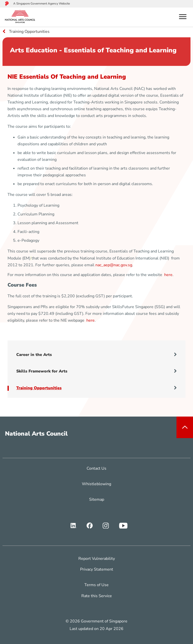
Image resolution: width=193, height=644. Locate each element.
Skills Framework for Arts (96, 371)
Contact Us (96, 468)
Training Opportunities (96, 388)
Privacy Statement (97, 569)
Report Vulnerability (97, 559)
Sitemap (97, 499)
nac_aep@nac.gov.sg (114, 265)
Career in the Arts (96, 355)
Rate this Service (97, 596)
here (168, 275)
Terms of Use (96, 585)
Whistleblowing (96, 484)
